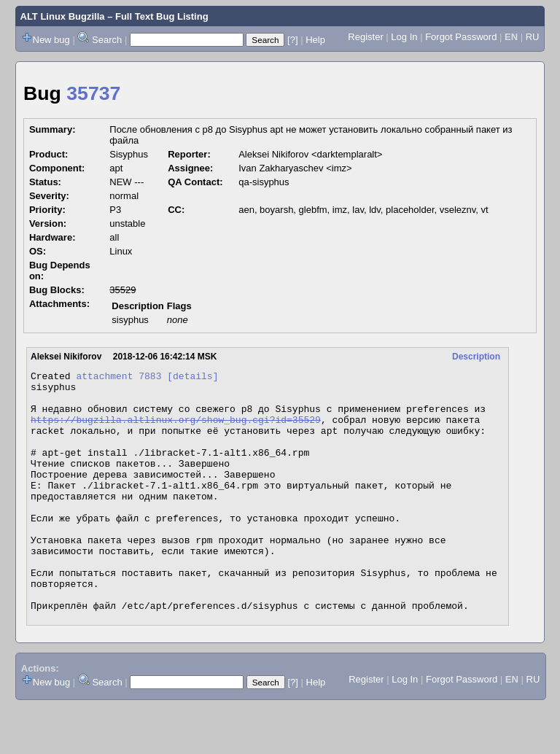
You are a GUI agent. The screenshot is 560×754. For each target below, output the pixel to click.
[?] (292, 40)
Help (315, 40)
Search (107, 40)
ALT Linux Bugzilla (63, 16)
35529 (122, 290)
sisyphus (130, 320)
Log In (404, 37)
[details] (192, 378)
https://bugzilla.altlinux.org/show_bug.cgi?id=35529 (176, 430)
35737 (93, 93)
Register (365, 37)
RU (533, 37)
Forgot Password (461, 37)
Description (476, 357)
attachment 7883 (118, 378)
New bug (51, 40)
